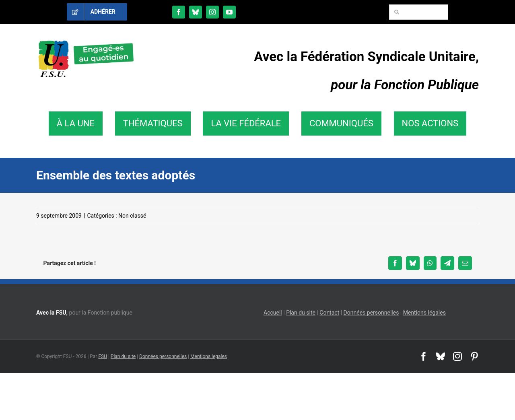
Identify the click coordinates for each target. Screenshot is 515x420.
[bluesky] (196, 12)
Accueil (273, 313)
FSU (103, 356)
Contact (329, 313)
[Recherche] (397, 12)
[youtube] (229, 12)
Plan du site (301, 313)
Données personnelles (371, 313)
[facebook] (179, 12)
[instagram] (212, 12)
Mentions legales (209, 356)
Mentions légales (424, 313)
